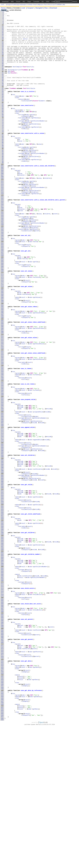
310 (3, 585)
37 (3, 78)
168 (3, 321)
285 (3, 539)
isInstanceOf (27, 119)
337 (3, 635)
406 (3, 763)
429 (3, 806)
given (18, 130)
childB (21, 487)
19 (3, 45)
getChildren (34, 147)
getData (36, 799)
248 (3, 470)
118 (3, 229)
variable (22, 139)
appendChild (38, 526)
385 (3, 724)
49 (3, 100)
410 (3, 771)
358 (3, 674)
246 (3, 466)
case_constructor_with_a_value (32, 158)
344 (3, 648)
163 (3, 312)
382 (3, 719)
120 (3, 232)
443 (3, 832)
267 (3, 505)
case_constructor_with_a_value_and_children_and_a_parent (43, 238)
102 (3, 199)
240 (3, 455)
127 (3, 245)
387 (3, 728)
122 (3, 236)
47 (3, 97)
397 (3, 747)
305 (3, 576)
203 (3, 386)
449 (3, 843)
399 (3, 750)
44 (3, 91)
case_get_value (26, 342)
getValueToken (39, 373)
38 (3, 80)
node (22, 113)
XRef (47, 2)
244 (3, 463)
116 (3, 225)
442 (3, 830)
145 (3, 279)
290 (3, 548)
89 (3, 175)
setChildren (38, 561)
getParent (36, 151)
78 (3, 154)
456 (3, 856)
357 (3, 672)
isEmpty (25, 149)
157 (3, 301)
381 (3, 717)
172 (3, 329)
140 (3, 269)
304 (3, 574)
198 (3, 377)
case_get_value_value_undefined (33, 422)
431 (3, 810)
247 (3, 468)
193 (3, 368)
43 (3, 89)
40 (3, 84)
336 (3, 633)
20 (3, 47)
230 (3, 437)
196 (3, 373)
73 (3, 145)
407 (3, 765)
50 (3, 102)
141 (3, 271)
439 (3, 825)
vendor (30, 5)
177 (3, 338)
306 (3, 578)
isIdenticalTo (28, 275)
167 (3, 320)
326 (3, 615)
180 (3, 344)
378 (3, 711)
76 (3, 151)
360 (3, 678)
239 (3, 453)
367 (3, 691)
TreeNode (25, 82)
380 (3, 715)
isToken (36, 448)
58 (3, 117)
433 (3, 814)
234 (3, 444)
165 (3, 316)
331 (3, 624)
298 (3, 563)
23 (3, 52)
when (17, 113)
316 (3, 596)
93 (3, 182)
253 (3, 479)
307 (3, 580)
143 (3, 275)
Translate (36, 2)
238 (3, 451)
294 (3, 555)
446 (3, 838)
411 (3, 773)
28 (3, 61)
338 (3, 637)
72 (3, 143)
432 (3, 812)
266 (3, 503)
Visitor (14, 86)
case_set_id (25, 281)
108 (3, 210)
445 (3, 836)
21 (3, 48)
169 (3, 323)
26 (3, 58)
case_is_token (26, 440)
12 (3, 32)
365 (3, 687)
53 (3, 108)
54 (3, 110)
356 (3, 671)
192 (3, 366)
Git (43, 2)
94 (3, 184)
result (23, 288)
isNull (25, 141)
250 (3, 474)
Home (3, 8)
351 (3, 661)
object (22, 117)
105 (3, 204)
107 (3, 208)
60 (3, 121)
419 (3, 788)
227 (3, 431)
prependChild (38, 492)
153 (3, 294)
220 (3, 418)
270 (3, 511)
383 (3, 721)
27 (3, 60)
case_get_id (25, 299)
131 (3, 253)
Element (42, 119)
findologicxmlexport (20, 5)
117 (3, 227)
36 (3, 76)
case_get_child (26, 580)
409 (3, 769)
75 (3, 149)
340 (3, 641)
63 (3, 126)
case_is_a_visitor (28, 108)
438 (3, 823)
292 (3, 552)
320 (3, 604)
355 (3, 669)
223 (3, 424)
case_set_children (28, 544)
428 (3, 804)
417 (3, 784)
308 (3, 581)
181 (3, 346)
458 (3, 860)
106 (3, 206)
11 (3, 30)
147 (3, 282)
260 (3, 492)
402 (3, 756)
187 (3, 357)
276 (3, 522)
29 (3, 63)
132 (3, 255)
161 (3, 308)
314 (3, 593)
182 (3, 347)
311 (3, 587)
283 (3, 535)
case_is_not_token (28, 459)
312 (3, 589)
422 (3, 793)
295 (3, 557)
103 (3, 201)
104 (3, 203)
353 (3, 665)
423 (3, 795)
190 (3, 362)
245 (3, 464)
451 (3, 847)
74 (3, 147)
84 (3, 165)
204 (3, 388)
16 (3, 39)
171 (3, 327)
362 (3, 682)
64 (3, 128)
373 (3, 702)
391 (3, 736)
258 (3, 489)
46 (3, 95)
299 (3, 565)
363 (3, 684)
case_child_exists (28, 704)
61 (3, 123)
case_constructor (27, 125)
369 (3, 695)
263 (3, 498)
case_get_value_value (29, 403)
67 (3, 134)
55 (3, 112)
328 (3, 619)
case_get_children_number (30, 663)
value (20, 167)
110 (3, 214)
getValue (35, 139)
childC (21, 555)
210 (3, 399)
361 (3, 680)
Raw (45, 8)
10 (3, 28)
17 (3, 41)
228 (3, 433)
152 (3, 292)
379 (3, 713)
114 (3, 221)
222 (3, 422)
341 (3, 643)
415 (3, 780)
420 (3, 789)
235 (3, 446)
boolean (22, 451)
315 (3, 594)
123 (3, 238)
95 (3, 186)
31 (3, 67)
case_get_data (26, 791)
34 (3, 73)
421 (3, 791)
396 (3, 745)
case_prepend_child (28, 477)
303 (3, 572)
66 (3, 132)
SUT (32, 82)
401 (3, 754)
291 (3, 550)
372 (3, 700)
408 (3, 767)
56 (3, 113)
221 (3, 420)
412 (3, 775)
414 (3, 778)
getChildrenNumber (38, 143)
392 (3, 737)
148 (3, 284)
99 (3, 193)
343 (3, 646)
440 (3, 827)
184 (3, 351)
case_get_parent (27, 765)
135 (3, 260)
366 (3, 689)
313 (3, 591)
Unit (50, 5)
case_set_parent (27, 741)
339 (3, 639)
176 (3, 336)
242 (3, 459)
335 (3, 632)
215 (3, 409)
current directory (14, 10)
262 (3, 496)
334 (3, 630)
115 (3, 223)
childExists (38, 711)
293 (3, 554)
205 (3, 390)
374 (3, 704)
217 (3, 412)
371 (3, 698)
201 (3, 383)
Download (53, 8)
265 (3, 502)
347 (3, 654)
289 (3, 546)
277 (3, 524)
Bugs (29, 2)
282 (3, 533)
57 (3, 115)
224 (3, 425)
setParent (37, 754)
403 (3, 758)
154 (3, 295)
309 (3, 583)
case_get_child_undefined (30, 615)
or (27, 45)
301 (3, 568)
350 (3, 659)
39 (3, 82)
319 (3, 602)
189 (3, 360)
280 (3, 529)
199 (3, 379)
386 (3, 726)
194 (3, 370)
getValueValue (39, 411)
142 (3, 273)
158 (3, 303)
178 (3, 340)
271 (3, 513)
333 (3, 628)
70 (3, 139)
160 (3, 307)
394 (3, 741)
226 (3, 429)
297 (3, 561)
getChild (37, 594)
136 (3, 262)
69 (3, 138)
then (17, 115)
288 (3, 544)
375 (3, 706)
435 (3, 817)
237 (3, 450)
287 (3, 542)
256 (3, 485)
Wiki (12, 2)
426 (3, 801)
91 (3, 178)
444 (3, 834)
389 (3, 732)
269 (3, 509)
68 (3, 136)
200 (3, 381)
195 (3, 372)
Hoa (14, 78)
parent (21, 251)
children (21, 208)
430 (3, 808)
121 (3, 234)
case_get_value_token (29, 366)
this (13, 112)
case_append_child (28, 511)
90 (3, 177)
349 (3, 658)
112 (3, 217)
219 (3, 416)
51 (3, 104)
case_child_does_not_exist (31, 723)
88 (3, 173)
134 (3, 258)
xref (2, 5)
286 (3, 541)
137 (3, 264)
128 (3, 247)
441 (3, 828)
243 (3, 461)
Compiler (19, 78)
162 (3, 310)
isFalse (25, 472)
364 (3, 685)
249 (3, 472)
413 (3, 776)
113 (3, 219)
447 (3, 840)
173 (3, 331)
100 (3, 195)
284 (3, 537)
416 (3, 782)
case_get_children (28, 637)
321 (3, 606)
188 (3, 359)
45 (3, 93)
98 (3, 191)
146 (3, 281)
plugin (9, 5)
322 (3, 607)
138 (3, 266)
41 (3, 86)
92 (3, 180)
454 (3, 853)
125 (3, 242)
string (22, 136)
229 (3, 435)
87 (3, 171)
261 (3, 494)
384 (3, 723)
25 (3, 56)
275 (3, 520)
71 (3, 141)
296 (3, 559)
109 (3, 212)
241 (3, 457)
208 (3, 396)
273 (3, 516)
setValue (37, 331)
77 (3, 152)
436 (3, 819)
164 (3, 314)
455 (3, 854)
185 (3, 353)
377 (3, 710)
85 (3, 167)
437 (3, 821)
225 (3, 427)
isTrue (25, 453)
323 (3, 609)
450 (3, 845)
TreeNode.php (60, 5)
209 (3, 398)
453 (3, 851)
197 (3, 375)
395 (3, 743)
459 (3, 862)
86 (3, 169)
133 (3, 256)
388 (3, 730)
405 (3, 762)
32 (3, 69)
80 (3, 158)
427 (3, 802)
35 (3, 74)
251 (3, 476)
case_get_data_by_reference (31, 827)
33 (3, 71)
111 (3, 216)
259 (3, 490)
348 (3, 656)
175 (3, 334)
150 (3, 288)
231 (3, 438)
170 (3, 325)
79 (3, 156)
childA (21, 485)
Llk (53, 5)
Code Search (56, 2)
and (24, 45)
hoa (35, 5)
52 (3, 106)
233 (3, 442)
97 (3, 190)
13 (3, 34)
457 (3, 858)
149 (3, 286)
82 (3, 162)
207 (3, 394)
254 (3, 481)
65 (3, 130)
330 (3, 622)
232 (3, 440)
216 (3, 411)
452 (3, 849)
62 (3, 125)
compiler (40, 5)
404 (3, 760)
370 (3, 697)
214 (3, 407)
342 (3, 645)
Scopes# (30, 8)
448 (3, 841)
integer (22, 143)
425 (3, 799)
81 (3, 160)
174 (3, 333)
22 (3, 50)
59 (3, 119)
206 (3, 392)
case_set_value (26, 323)
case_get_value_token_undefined (33, 385)
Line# (23, 8)
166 (3, 318)
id (22, 130)
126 (3, 243)
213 (3, 405)
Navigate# (39, 8)
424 (3, 797)
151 (3, 290)
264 (3, 500)
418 (3, 786)
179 (3, 342)
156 (3, 299)
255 (3, 483)
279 (3, 528)
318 (3, 600)
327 (3, 617)
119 (3, 230)
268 (3, 507)
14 (3, 35)
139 (3, 268)
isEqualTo (26, 138)
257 (3, 487)
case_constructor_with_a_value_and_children (38, 197)
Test (46, 5)
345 (3, 650)
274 (3, 518)
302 (3, 570)
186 (3, 355)
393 (3, 739)
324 (3, 611)
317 (3, 598)
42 (3, 87)
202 (3, 385)
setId (36, 288)
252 (3, 477)
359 (3, 676)
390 (3, 734)
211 (3, 401)
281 (3, 531)
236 (3, 448)
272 (3, 515)
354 (3, 667)
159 (3, 305)
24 (3, 54)
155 (3, 297)
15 (3, 37)
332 (3, 626)
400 (3, 752)
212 (3, 403)
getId (32, 136)
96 (3, 188)
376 (3, 708)
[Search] (67, 8)
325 (3, 613)
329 (3, 620)
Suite (33, 104)
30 (3, 65)
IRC (24, 2)
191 (3, 364)
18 (3, 43)
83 (3, 164)
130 (3, 251)
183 (3, 349)
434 (3, 815)
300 (3, 567)
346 (3, 652)
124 (3, 240)
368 (3, 693)
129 (3, 249)
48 (3, 99)
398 (3, 749)
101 (3, 197)
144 (3, 277)
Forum (18, 2)
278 (3, 526)
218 (3, 414)
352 (3, 663)
